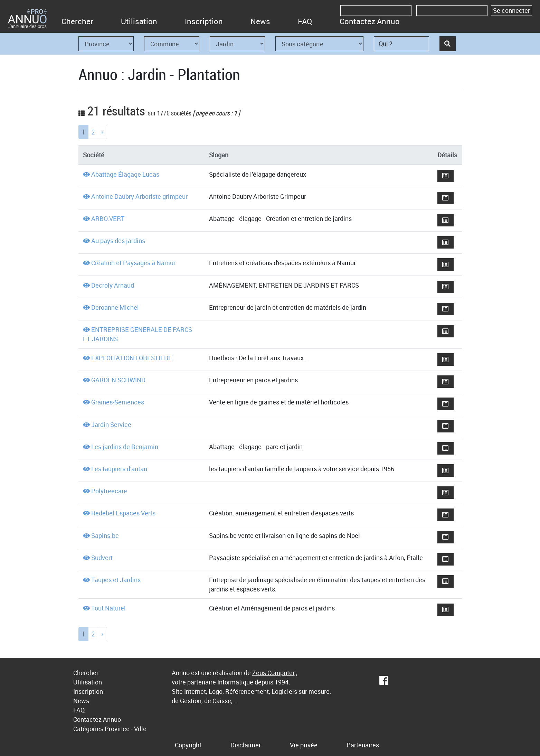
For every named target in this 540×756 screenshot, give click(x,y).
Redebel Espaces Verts (123, 513)
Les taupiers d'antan (119, 469)
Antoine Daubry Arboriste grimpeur (139, 196)
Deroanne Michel (115, 307)
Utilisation (139, 21)
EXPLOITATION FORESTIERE (132, 358)
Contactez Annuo (370, 21)
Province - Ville (126, 729)
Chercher (77, 21)
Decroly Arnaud (113, 285)
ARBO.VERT (108, 218)
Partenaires (363, 745)
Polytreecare (109, 491)
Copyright (188, 745)
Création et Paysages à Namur (133, 263)
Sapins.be (105, 535)
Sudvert (102, 558)
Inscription (204, 21)
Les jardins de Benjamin (125, 447)
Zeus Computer (273, 673)
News (260, 21)
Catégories (88, 729)
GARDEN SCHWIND (118, 380)
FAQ (305, 21)
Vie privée (304, 745)
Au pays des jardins (118, 241)
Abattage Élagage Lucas (125, 174)
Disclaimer (246, 745)
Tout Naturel (108, 608)
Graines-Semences (118, 402)
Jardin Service (111, 424)
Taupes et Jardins (116, 580)
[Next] (102, 132)
